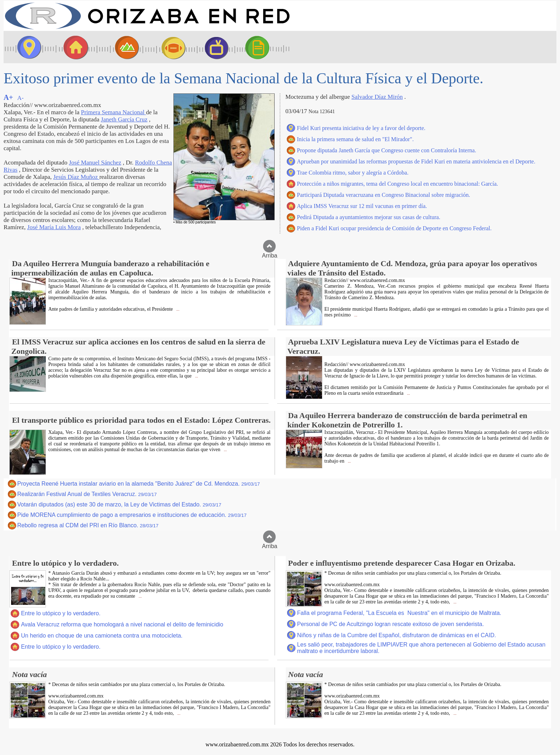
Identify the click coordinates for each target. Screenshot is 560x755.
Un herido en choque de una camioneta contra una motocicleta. (102, 636)
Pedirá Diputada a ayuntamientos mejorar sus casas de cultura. (368, 217)
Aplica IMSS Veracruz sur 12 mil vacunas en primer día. (362, 206)
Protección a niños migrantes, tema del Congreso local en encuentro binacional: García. (397, 184)
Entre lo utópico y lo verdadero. (60, 613)
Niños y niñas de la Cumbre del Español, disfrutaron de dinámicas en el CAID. (397, 635)
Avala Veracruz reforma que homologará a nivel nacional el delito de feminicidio (122, 624)
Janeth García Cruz (124, 119)
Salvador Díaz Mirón (377, 97)
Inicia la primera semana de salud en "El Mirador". (355, 139)
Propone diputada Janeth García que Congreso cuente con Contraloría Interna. (386, 150)
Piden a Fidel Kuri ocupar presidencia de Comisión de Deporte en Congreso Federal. (394, 228)
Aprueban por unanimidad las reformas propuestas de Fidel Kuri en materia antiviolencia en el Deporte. (416, 161)
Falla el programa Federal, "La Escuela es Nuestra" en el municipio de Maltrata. (399, 613)
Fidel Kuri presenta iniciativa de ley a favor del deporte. (361, 128)
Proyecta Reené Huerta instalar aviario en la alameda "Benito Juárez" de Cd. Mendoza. (139, 484)
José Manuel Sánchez (95, 163)
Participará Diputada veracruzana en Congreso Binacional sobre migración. (383, 195)
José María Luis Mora (54, 227)
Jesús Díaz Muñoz (76, 177)
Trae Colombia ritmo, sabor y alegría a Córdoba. (353, 173)
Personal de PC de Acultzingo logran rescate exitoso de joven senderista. (391, 624)
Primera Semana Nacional (114, 112)
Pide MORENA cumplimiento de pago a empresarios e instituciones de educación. (132, 515)
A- (20, 98)
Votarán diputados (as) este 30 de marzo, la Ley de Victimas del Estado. (119, 504)
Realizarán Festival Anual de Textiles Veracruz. (87, 494)
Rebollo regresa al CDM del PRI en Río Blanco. (88, 525)
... (178, 309)
